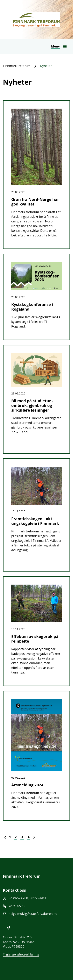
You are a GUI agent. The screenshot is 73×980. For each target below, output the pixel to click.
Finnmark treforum (17, 66)
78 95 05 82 (17, 906)
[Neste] (34, 837)
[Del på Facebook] (8, 928)
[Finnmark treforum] (36, 19)
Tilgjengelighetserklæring (21, 954)
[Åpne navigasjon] (59, 47)
